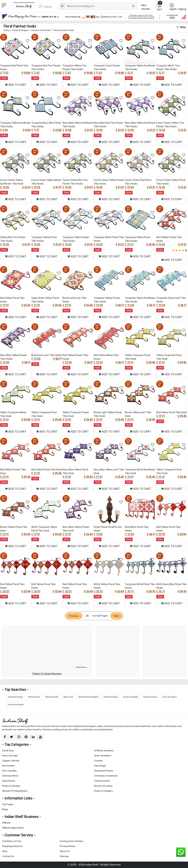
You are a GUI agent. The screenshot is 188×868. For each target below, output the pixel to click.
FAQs (5, 851)
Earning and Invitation (72, 841)
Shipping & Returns (12, 846)
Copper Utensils (11, 761)
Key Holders (8, 766)
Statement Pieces (104, 771)
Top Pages (8, 804)
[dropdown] (62, 6)
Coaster (98, 761)
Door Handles (9, 771)
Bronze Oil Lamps (103, 786)
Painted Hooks (111, 697)
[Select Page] (88, 616)
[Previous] (74, 616)
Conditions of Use (12, 841)
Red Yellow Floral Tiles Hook (172, 412)
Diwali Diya (8, 751)
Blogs (5, 809)
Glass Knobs (9, 781)
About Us (65, 851)
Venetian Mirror (10, 776)
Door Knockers (170, 697)
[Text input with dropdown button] (101, 6)
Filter (181, 27)
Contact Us (8, 856)
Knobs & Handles (11, 786)
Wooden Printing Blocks (15, 791)
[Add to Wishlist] (28, 41)
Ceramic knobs (102, 781)
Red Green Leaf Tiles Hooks (47, 355)
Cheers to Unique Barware (47, 674)
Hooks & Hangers (103, 791)
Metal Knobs (34, 697)
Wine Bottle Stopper (89, 697)
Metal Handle (52, 697)
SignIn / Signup (178, 9)
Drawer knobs (150, 697)
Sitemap (64, 856)
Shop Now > (82, 667)
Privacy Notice (68, 846)
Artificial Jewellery (104, 751)
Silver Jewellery (103, 756)
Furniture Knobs (16, 705)
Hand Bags (100, 766)
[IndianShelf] (24, 6)
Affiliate (6, 823)
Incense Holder (131, 697)
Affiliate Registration (13, 828)
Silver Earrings (10, 756)
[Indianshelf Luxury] (45, 6)
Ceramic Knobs (15, 697)
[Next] (116, 616)
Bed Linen (68, 697)
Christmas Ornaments (106, 776)
